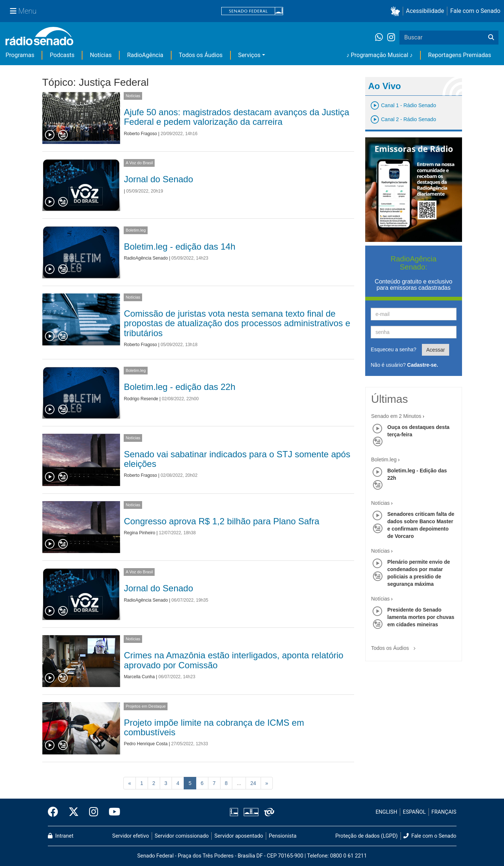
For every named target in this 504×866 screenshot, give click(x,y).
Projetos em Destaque (146, 706)
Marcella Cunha (139, 677)
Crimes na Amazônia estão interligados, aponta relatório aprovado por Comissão (233, 660)
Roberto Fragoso (140, 134)
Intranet (61, 836)
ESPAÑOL (414, 812)
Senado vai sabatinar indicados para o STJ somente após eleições (237, 459)
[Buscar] (491, 38)
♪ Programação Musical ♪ (380, 55)
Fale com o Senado (475, 11)
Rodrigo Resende (141, 399)
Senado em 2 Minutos (396, 416)
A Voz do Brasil (139, 163)
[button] (397, 11)
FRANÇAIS (444, 812)
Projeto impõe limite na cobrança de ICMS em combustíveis (214, 727)
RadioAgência (145, 55)
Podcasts (62, 55)
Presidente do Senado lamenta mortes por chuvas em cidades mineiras (421, 617)
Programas (20, 55)
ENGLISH (386, 812)
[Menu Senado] (23, 11)
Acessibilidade (425, 11)
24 (253, 783)
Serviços (249, 55)
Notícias (101, 55)
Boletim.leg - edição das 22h (179, 387)
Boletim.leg (135, 230)
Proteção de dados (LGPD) (367, 836)
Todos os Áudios (201, 55)
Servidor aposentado (239, 836)
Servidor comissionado (182, 836)
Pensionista (283, 836)
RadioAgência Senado (146, 258)
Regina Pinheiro (139, 533)
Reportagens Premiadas (460, 55)
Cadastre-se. (423, 365)
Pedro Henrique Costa (146, 744)
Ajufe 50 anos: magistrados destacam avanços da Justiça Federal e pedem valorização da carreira (236, 117)
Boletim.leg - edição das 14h (179, 247)
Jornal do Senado (158, 179)
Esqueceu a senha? (394, 349)
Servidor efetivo (131, 836)
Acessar (436, 350)
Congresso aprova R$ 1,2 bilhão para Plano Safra (221, 521)
